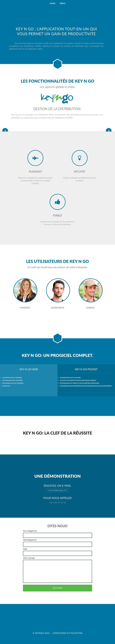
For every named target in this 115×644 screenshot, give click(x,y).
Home (53, 3)
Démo (63, 3)
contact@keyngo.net (57, 490)
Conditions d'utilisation (67, 633)
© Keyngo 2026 (41, 633)
